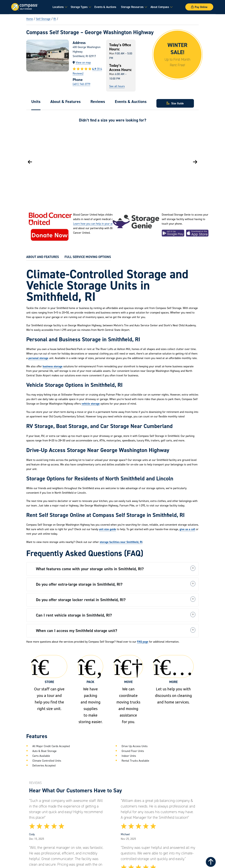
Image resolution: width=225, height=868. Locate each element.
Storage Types (79, 7)
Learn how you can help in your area (94, 224)
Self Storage (43, 19)
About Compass (160, 7)
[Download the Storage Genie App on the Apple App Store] (197, 233)
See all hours (117, 86)
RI (55, 19)
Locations (58, 7)
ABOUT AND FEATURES (43, 257)
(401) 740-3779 (81, 84)
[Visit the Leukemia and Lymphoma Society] (50, 228)
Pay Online (199, 7)
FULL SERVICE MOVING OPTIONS (88, 257)
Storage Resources (132, 7)
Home (30, 19)
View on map (83, 62)
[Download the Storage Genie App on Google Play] (173, 233)
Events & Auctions (105, 7)
